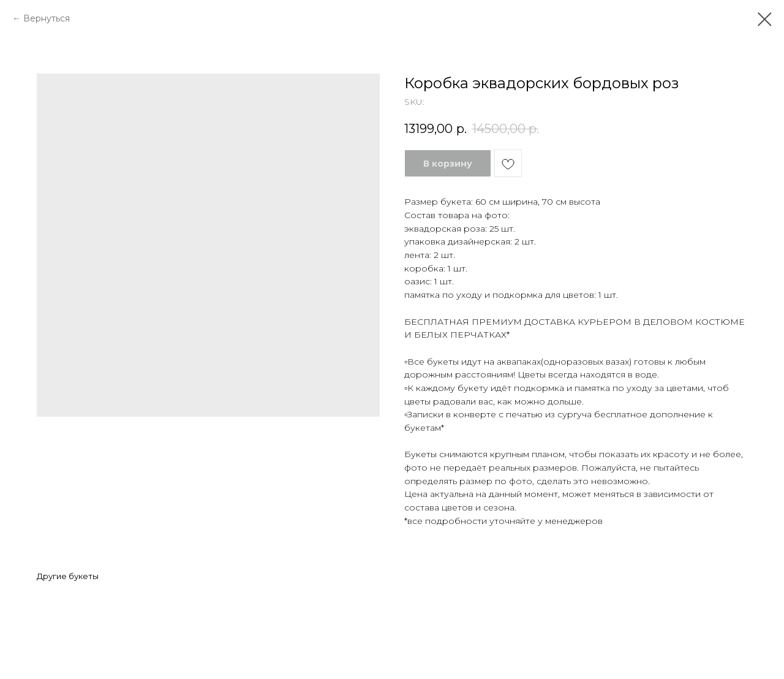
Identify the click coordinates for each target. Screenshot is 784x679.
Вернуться (47, 18)
